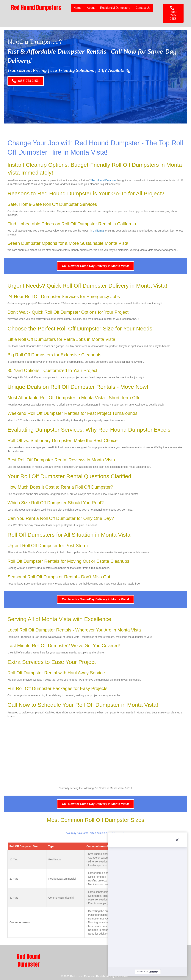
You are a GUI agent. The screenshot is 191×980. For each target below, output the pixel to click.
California (98, 231)
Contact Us (143, 8)
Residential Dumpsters (115, 8)
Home (78, 8)
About (91, 8)
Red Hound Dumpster (104, 180)
